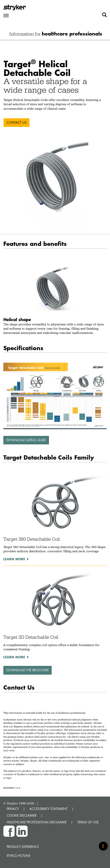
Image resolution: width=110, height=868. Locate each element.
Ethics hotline (19, 856)
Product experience (23, 847)
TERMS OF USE (88, 822)
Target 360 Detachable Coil (32, 539)
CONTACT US (16, 122)
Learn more (14, 559)
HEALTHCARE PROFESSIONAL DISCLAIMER (37, 822)
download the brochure (27, 670)
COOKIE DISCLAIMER (22, 815)
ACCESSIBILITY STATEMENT (48, 809)
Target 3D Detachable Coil (31, 637)
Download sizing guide (26, 440)
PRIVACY (13, 809)
